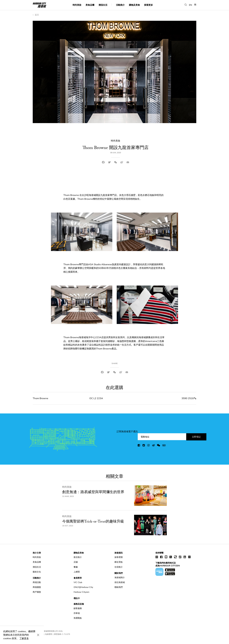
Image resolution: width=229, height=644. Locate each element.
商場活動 (37, 582)
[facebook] (139, 446)
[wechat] (159, 446)
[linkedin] (185, 557)
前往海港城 (120, 582)
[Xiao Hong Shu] (189, 557)
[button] (186, 5)
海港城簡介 (120, 578)
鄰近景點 (119, 562)
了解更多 (84, 638)
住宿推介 (119, 567)
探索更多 (149, 5)
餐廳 (76, 567)
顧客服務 (78, 608)
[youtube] (166, 557)
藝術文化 (37, 572)
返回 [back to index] (36, 15)
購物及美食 (134, 5)
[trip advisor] (164, 446)
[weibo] (153, 446)
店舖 (76, 562)
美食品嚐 (90, 5)
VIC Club (78, 582)
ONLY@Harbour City (83, 587)
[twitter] (144, 446)
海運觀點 (78, 618)
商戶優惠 (37, 592)
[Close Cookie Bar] (223, 638)
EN (191, 5)
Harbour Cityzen (81, 592)
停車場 (77, 613)
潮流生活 (103, 5)
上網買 (77, 572)
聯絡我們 (119, 587)
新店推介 (78, 557)
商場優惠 (37, 587)
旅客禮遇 (119, 557)
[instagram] (149, 446)
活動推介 (120, 5)
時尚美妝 (77, 5)
